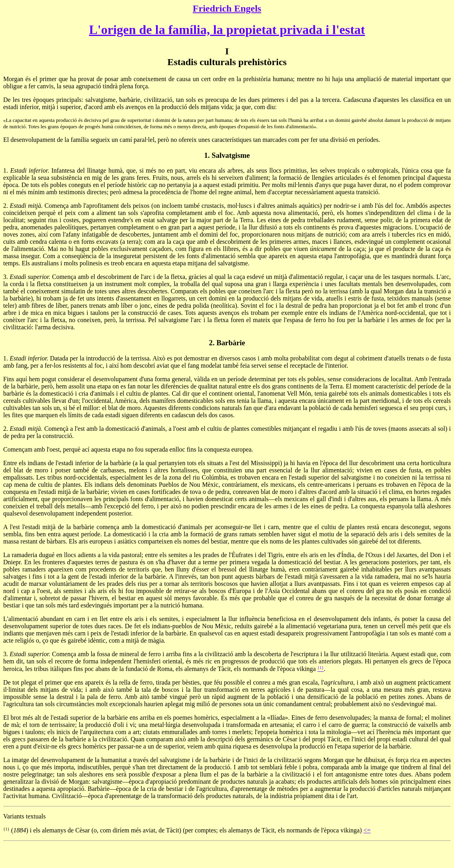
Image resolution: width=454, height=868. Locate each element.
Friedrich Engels (227, 8)
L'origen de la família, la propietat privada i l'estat (227, 30)
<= (367, 830)
